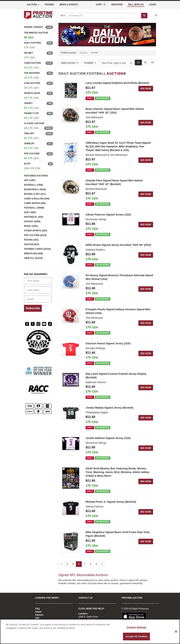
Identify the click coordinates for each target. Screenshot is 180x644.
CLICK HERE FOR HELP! (91, 609)
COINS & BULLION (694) (37, 199)
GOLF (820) (30, 212)
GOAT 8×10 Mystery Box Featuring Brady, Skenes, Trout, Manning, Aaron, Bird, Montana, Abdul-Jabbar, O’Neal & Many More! (118, 472)
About (38, 612)
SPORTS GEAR (32, 93)
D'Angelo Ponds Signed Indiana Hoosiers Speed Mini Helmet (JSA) (118, 311)
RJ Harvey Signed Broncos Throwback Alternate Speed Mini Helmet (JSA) (119, 277)
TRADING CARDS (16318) (37, 249)
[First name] (38, 281)
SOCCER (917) (32, 244)
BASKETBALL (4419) (35, 189)
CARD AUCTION (32, 63)
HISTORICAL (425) (34, 217)
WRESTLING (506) (33, 254)
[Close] (176, 632)
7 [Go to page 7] (85, 564)
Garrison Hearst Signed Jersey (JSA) (108, 343)
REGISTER (117, 5)
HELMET (29, 53)
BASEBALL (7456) (33, 185)
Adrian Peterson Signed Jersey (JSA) (108, 215)
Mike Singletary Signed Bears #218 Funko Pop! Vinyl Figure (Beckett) (118, 534)
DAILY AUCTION (32, 43)
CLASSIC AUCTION (34, 123)
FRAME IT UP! (31, 113)
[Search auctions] (104, 16)
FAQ (37, 609)
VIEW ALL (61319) (33, 258)
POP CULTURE (32, 154)
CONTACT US (85, 598)
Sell (37, 618)
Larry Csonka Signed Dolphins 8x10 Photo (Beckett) (117, 83)
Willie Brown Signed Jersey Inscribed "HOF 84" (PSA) (118, 245)
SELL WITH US (136, 5)
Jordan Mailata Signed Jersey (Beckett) (110, 408)
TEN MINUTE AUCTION (38, 36)
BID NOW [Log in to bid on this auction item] (146, 89)
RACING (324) (31, 240)
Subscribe (33, 308)
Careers (39, 615)
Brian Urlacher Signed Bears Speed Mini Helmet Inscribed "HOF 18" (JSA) (115, 111)
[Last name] (38, 290)
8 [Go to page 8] (90, 564)
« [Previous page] (61, 564)
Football (90, 63)
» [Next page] (102, 564)
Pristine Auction (69, 53)
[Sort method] (116, 63)
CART (101, 5)
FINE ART (29, 133)
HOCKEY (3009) (32, 222)
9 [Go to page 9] (96, 564)
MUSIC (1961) (31, 226)
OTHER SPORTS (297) (36, 231)
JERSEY (28, 103)
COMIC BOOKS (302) (35, 203)
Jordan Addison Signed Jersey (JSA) (108, 438)
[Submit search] (144, 16)
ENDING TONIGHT (34, 27)
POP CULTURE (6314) (35, 235)
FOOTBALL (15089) (34, 208)
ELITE (27, 164)
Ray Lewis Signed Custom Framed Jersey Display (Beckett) (116, 376)
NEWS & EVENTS (69, 5)
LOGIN (153, 5)
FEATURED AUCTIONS (36, 176)
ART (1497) (30, 180)
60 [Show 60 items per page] (152, 62)
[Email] (38, 299)
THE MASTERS (32, 73)
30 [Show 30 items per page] (145, 62)
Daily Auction (70, 63)
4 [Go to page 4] (67, 564)
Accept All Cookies (137, 636)
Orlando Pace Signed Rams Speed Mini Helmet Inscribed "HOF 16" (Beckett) (114, 183)
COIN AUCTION (32, 83)
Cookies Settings (137, 627)
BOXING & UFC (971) (35, 194)
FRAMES (49, 5)
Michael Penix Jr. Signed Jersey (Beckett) (111, 502)
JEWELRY (29, 144)
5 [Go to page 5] (73, 564)
